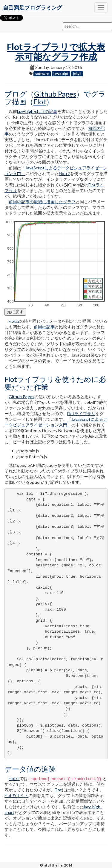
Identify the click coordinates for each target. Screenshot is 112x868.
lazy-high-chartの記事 (37, 111)
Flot (40, 101)
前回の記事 (44, 327)
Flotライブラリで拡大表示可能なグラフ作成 (56, 52)
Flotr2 (64, 173)
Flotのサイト (16, 795)
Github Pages (55, 94)
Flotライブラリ (81, 413)
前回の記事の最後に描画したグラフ (42, 202)
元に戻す (15, 312)
